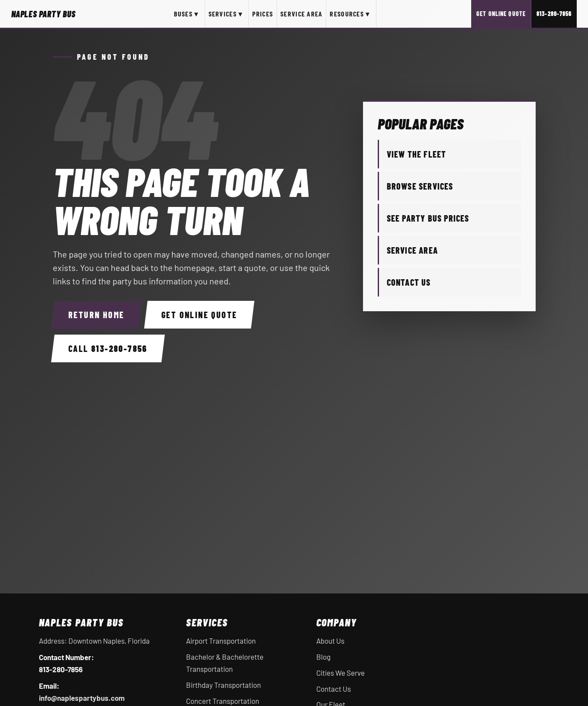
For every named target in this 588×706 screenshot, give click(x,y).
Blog (323, 657)
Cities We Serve (341, 673)
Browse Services (420, 186)
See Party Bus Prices (428, 218)
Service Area (301, 14)
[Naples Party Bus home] (43, 14)
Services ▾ (226, 14)
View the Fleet (417, 154)
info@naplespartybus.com (82, 698)
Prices (263, 14)
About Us (330, 641)
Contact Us (409, 282)
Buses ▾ (186, 14)
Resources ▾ (350, 14)
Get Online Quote (501, 14)
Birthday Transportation (223, 685)
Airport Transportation (221, 641)
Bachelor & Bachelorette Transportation (225, 663)
